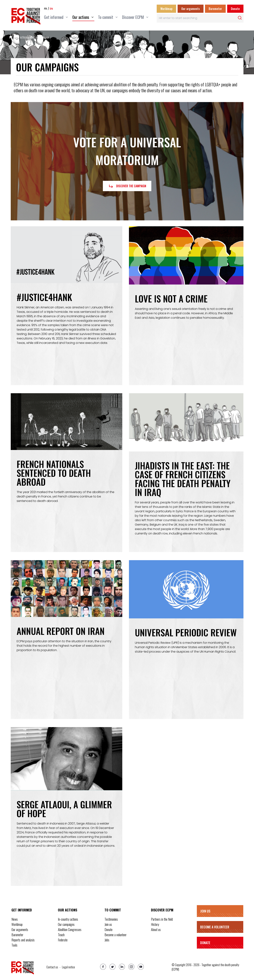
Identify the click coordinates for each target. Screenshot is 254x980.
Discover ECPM (162, 910)
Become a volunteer (116, 935)
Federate (63, 940)
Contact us (52, 967)
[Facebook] (103, 967)
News (15, 919)
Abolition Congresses (70, 930)
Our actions (22, 37)
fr (46, 9)
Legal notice (68, 967)
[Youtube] (141, 967)
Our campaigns (40, 37)
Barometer (215, 9)
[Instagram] (131, 967)
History (155, 924)
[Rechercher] (240, 18)
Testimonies (111, 919)
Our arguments (191, 9)
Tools (14, 945)
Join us (108, 924)
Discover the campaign (127, 186)
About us (156, 930)
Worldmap (166, 9)
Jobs (107, 940)
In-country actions (68, 919)
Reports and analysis (23, 940)
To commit (113, 910)
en (51, 9)
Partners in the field (162, 919)
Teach (61, 935)
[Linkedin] (122, 967)
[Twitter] (112, 967)
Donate (235, 9)
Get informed (22, 910)
